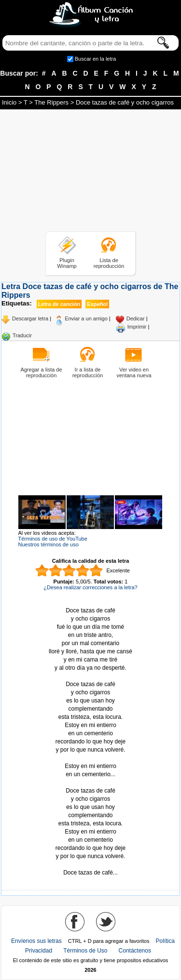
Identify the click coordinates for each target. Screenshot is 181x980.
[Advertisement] (91, 172)
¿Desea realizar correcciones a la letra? (90, 587)
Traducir (22, 335)
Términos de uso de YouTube (53, 539)
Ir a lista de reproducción (88, 372)
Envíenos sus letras (36, 941)
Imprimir (137, 327)
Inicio (9, 102)
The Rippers (51, 102)
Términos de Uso (85, 951)
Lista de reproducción (109, 263)
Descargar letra (30, 318)
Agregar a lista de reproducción (41, 372)
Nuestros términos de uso (49, 544)
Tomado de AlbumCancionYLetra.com (91, 865)
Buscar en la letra (96, 59)
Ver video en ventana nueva (134, 372)
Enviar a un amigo (86, 318)
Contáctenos (135, 951)
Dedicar (136, 318)
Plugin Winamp (67, 263)
